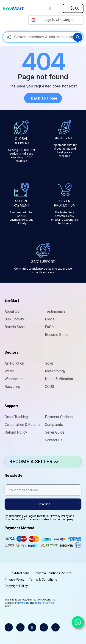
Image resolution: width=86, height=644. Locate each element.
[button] (56, 20)
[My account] (50, 8)
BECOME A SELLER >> (34, 462)
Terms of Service (44, 603)
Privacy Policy (60, 516)
